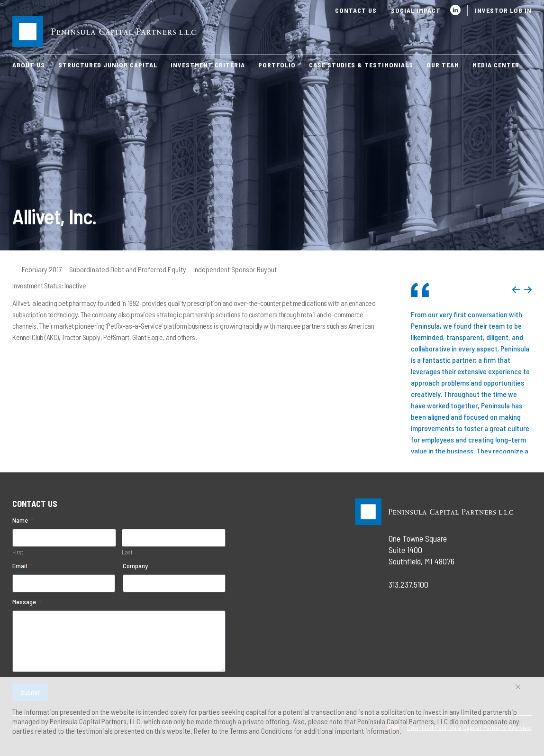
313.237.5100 (408, 584)
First (18, 552)
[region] (272, 717)
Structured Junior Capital (108, 65)
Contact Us (356, 10)
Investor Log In (503, 10)
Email (22, 566)
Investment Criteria (208, 65)
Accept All (528, 690)
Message (27, 602)
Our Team (443, 65)
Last (127, 552)
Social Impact (416, 10)
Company (135, 566)
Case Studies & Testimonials (361, 65)
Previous (516, 290)
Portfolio (277, 65)
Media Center (496, 65)
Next (528, 290)
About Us (29, 65)
